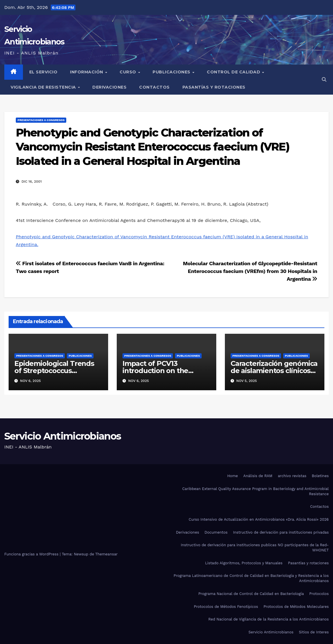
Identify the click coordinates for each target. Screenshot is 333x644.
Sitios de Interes (314, 632)
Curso (128, 72)
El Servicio (43, 72)
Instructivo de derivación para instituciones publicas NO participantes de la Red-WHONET (255, 548)
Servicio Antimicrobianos (63, 436)
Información (87, 72)
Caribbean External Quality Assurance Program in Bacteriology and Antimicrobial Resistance (255, 491)
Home (232, 476)
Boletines (320, 476)
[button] (324, 80)
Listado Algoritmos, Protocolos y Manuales (244, 563)
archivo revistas (292, 476)
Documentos (216, 532)
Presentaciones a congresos (41, 120)
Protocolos (319, 594)
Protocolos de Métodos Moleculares (296, 607)
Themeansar (106, 554)
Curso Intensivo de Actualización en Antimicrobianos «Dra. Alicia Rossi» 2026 (259, 519)
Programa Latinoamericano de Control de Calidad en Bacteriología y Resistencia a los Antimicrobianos (251, 578)
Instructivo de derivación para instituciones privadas (281, 532)
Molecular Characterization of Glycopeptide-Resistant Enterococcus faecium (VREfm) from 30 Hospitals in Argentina (250, 271)
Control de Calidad (234, 72)
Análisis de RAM (258, 476)
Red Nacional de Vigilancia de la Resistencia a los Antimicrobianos (268, 619)
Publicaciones (172, 72)
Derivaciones (109, 87)
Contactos (154, 87)
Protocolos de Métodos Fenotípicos (226, 607)
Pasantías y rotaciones (214, 87)
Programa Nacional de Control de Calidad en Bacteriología (251, 594)
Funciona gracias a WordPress (32, 554)
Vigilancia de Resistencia (44, 87)
